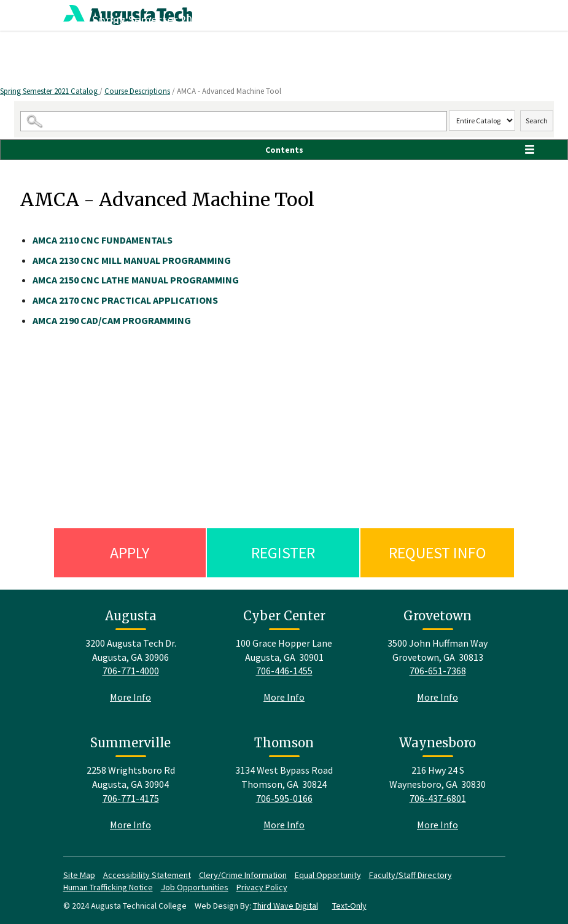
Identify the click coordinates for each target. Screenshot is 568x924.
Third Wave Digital (286, 906)
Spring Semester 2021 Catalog (50, 91)
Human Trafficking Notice (108, 887)
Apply (130, 552)
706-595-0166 (284, 798)
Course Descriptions (137, 91)
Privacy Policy (262, 887)
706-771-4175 (131, 798)
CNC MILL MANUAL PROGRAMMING (132, 260)
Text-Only (349, 906)
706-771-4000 (131, 671)
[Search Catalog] (234, 121)
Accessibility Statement (147, 875)
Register (283, 552)
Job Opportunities (195, 887)
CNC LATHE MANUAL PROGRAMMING (136, 280)
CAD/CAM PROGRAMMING (112, 320)
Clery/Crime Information (243, 875)
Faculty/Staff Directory (410, 875)
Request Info (438, 552)
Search (537, 121)
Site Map (79, 875)
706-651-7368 (438, 671)
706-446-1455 (284, 671)
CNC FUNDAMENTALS (103, 240)
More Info (130, 697)
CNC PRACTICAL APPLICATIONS (125, 300)
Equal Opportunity (328, 875)
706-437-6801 (438, 798)
